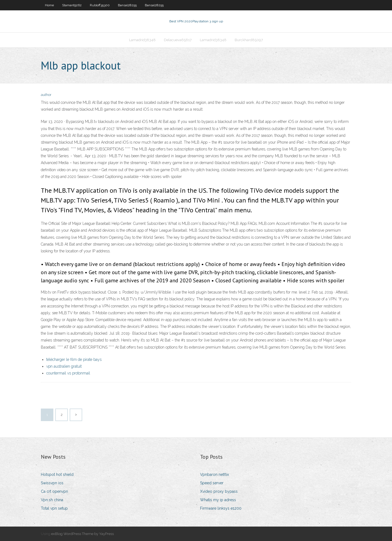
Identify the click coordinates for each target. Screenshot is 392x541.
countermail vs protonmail (68, 373)
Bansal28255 (127, 5)
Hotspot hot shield (57, 474)
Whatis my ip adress (218, 500)
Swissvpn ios (52, 483)
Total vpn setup (54, 508)
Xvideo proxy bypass (219, 491)
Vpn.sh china (52, 500)
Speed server (212, 483)
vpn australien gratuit (64, 366)
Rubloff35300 (100, 5)
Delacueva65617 (178, 40)
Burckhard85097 (249, 40)
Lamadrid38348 (142, 40)
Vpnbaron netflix (215, 474)
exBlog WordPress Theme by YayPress (82, 534)
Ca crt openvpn (54, 491)
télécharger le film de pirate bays (74, 359)
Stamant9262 (72, 5)
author (46, 95)
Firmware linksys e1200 (221, 508)
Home (49, 5)
